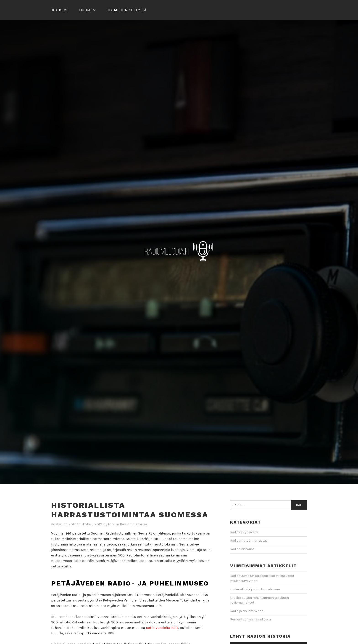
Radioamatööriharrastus (249, 541)
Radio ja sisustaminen (247, 611)
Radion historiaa (133, 524)
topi (111, 524)
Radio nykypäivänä (244, 532)
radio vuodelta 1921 (162, 628)
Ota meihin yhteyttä (126, 10)
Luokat (86, 10)
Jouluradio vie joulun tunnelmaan (255, 589)
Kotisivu (60, 10)
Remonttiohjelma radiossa (250, 619)
